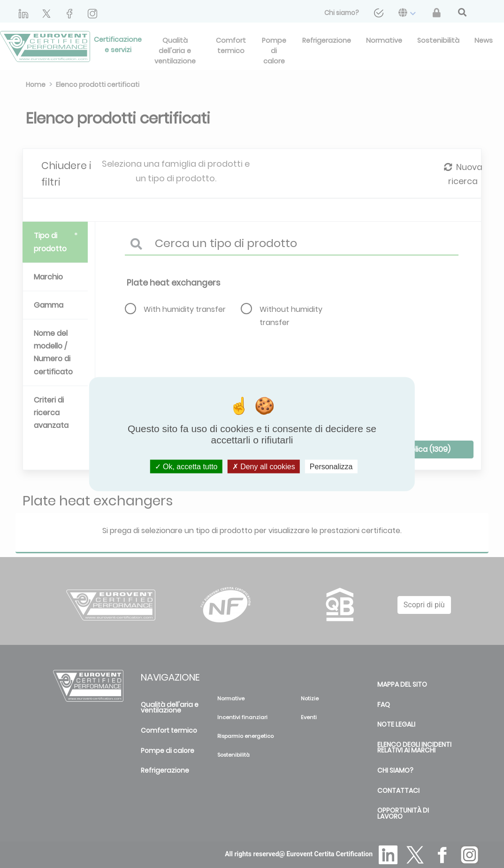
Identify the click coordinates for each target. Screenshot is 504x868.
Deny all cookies (264, 466)
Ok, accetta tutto (186, 466)
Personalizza (331, 466)
